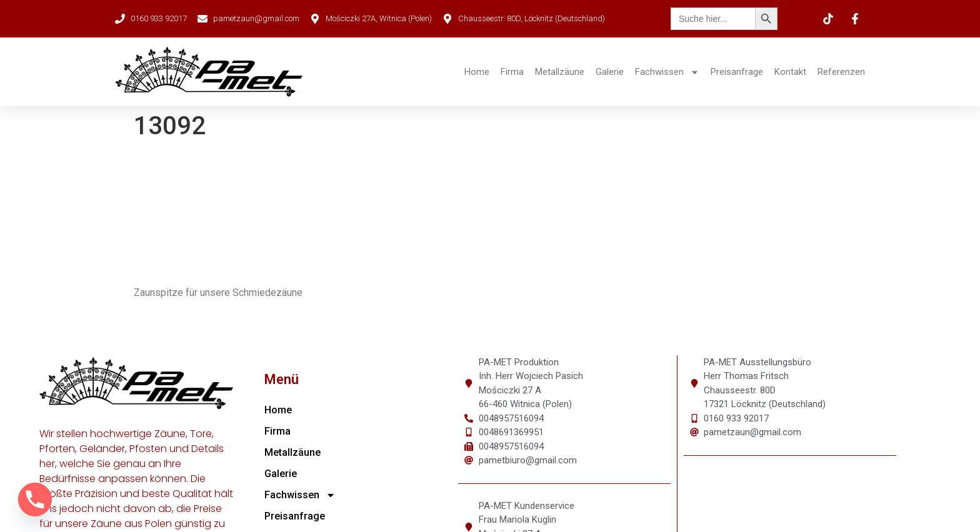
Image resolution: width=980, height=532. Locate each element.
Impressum (608, 518)
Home (477, 72)
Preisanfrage (737, 72)
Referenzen (841, 72)
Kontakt (790, 72)
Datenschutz (672, 518)
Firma (512, 72)
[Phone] (35, 500)
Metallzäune (560, 72)
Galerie (610, 72)
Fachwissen (667, 72)
